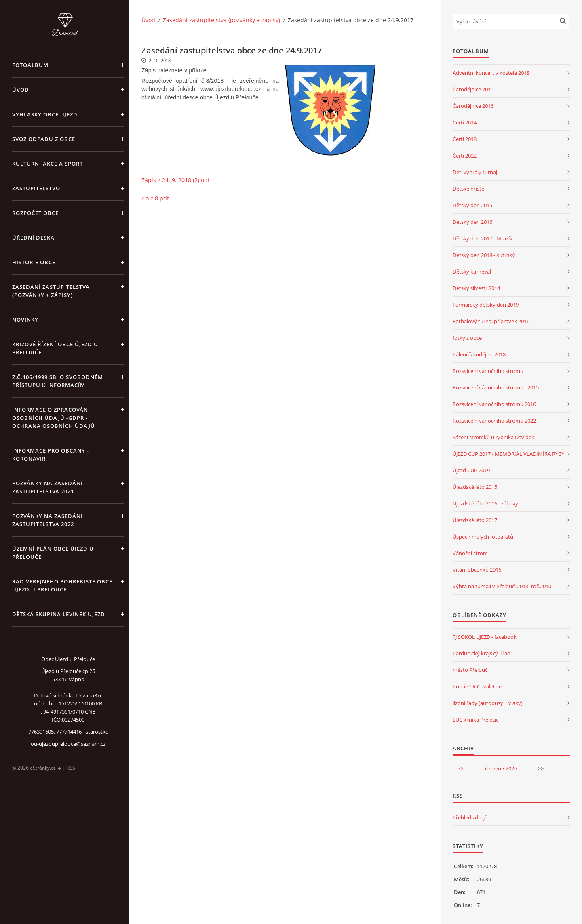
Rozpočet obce (35, 213)
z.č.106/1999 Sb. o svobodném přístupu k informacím (58, 381)
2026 (511, 768)
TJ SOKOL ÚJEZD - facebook (485, 637)
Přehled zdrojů (470, 817)
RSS (71, 768)
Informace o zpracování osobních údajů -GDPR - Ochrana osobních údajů (54, 418)
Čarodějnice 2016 (473, 106)
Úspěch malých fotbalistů (483, 537)
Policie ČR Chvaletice (477, 686)
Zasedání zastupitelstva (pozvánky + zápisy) (51, 291)
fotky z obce (467, 338)
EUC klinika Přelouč (476, 720)
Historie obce (34, 262)
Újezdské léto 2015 (475, 487)
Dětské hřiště (468, 189)
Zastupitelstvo (36, 188)
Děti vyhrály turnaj (475, 172)
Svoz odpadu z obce (44, 139)
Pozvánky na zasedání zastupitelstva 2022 (47, 520)
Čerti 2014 (465, 122)
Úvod (21, 90)
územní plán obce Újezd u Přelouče (53, 553)
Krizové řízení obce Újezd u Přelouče (55, 348)
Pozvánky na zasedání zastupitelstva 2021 (47, 487)
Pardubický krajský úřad (482, 653)
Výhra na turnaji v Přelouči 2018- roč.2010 (502, 586)
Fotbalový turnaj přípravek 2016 (491, 321)
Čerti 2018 (465, 139)
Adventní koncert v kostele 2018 (491, 73)
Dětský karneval (472, 272)
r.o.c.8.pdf (155, 198)
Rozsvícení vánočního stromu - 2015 (496, 387)
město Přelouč (470, 670)
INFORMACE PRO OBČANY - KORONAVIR (51, 455)
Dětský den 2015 (472, 205)
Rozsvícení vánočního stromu (488, 371)
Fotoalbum (30, 65)
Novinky (25, 320)
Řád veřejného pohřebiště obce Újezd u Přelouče (62, 585)
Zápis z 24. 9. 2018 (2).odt (176, 180)
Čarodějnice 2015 (473, 89)
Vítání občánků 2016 (477, 570)
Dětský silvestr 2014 (476, 288)
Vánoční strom (470, 553)
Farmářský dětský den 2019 (486, 305)
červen (493, 768)
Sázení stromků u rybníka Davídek (493, 437)
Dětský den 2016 (472, 222)
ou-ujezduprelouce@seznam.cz (68, 744)
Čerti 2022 (465, 156)
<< (462, 768)
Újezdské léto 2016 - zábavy (485, 503)
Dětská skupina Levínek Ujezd (59, 614)
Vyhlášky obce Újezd (45, 114)
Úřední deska (33, 238)
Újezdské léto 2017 (475, 520)
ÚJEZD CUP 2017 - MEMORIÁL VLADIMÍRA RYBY (508, 454)
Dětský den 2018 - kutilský (484, 255)
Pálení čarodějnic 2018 (479, 354)
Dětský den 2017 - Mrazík (483, 238)
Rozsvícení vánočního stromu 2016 (494, 404)
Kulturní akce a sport (47, 164)
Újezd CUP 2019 (471, 470)
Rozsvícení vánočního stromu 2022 (494, 421)
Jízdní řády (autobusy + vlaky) (488, 703)
